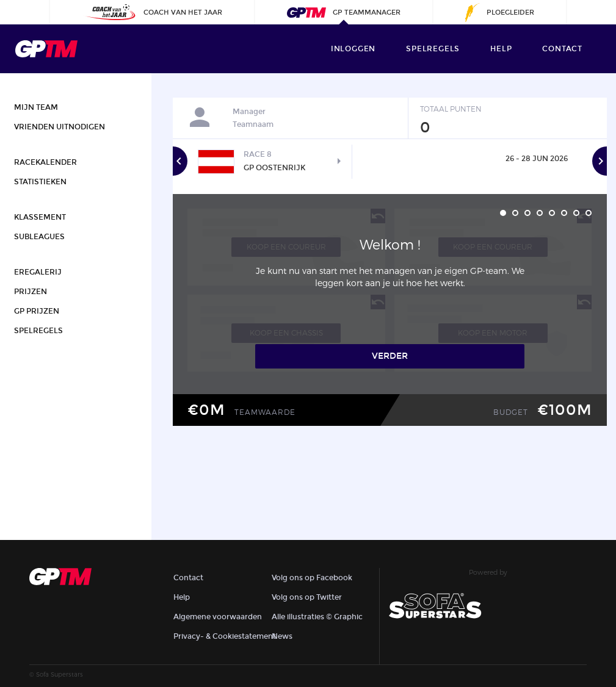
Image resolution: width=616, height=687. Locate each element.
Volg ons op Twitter (307, 597)
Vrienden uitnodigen (60, 127)
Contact (188, 578)
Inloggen (353, 49)
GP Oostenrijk (274, 168)
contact (562, 49)
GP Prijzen (37, 311)
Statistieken (40, 182)
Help (182, 597)
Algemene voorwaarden (218, 617)
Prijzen (31, 292)
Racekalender (45, 162)
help (501, 49)
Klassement (40, 217)
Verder (390, 356)
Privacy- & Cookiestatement (225, 636)
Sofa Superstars (60, 674)
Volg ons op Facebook (312, 578)
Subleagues (39, 237)
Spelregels (433, 49)
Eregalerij (38, 272)
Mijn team (36, 107)
